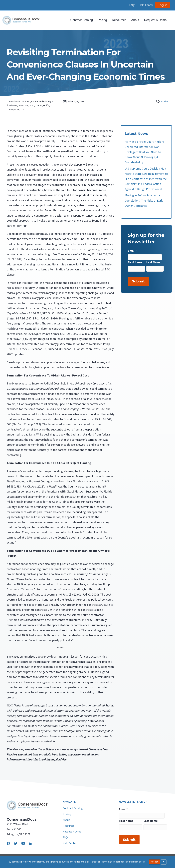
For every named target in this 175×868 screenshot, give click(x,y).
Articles (165, 101)
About (135, 20)
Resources (119, 20)
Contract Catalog (82, 20)
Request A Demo (155, 20)
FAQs (132, 5)
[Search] (171, 20)
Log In (163, 5)
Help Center (146, 5)
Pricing (102, 20)
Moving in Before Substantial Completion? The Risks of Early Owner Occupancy (144, 201)
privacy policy (138, 862)
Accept (154, 862)
